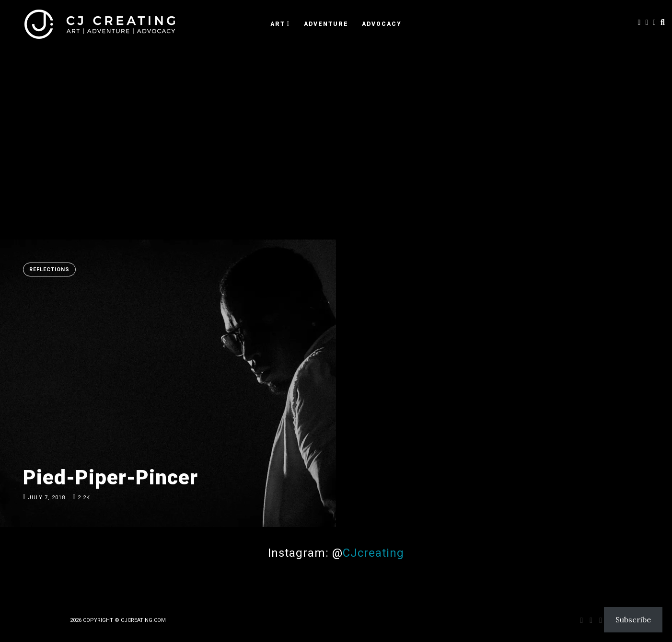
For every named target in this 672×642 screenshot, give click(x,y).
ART (278, 24)
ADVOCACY (382, 24)
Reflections (49, 269)
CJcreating (373, 553)
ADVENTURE (326, 24)
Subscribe (633, 619)
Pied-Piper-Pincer (110, 477)
